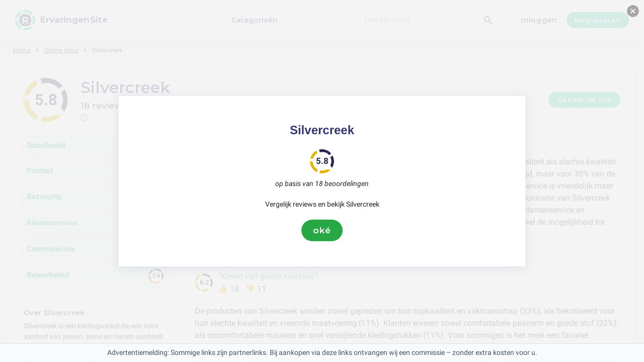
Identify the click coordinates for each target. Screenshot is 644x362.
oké (322, 230)
